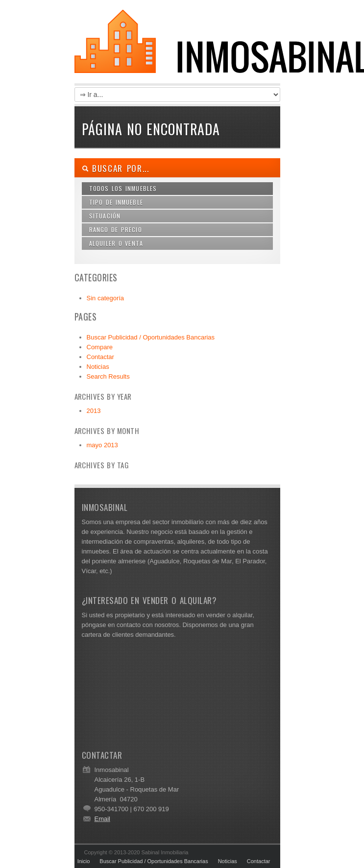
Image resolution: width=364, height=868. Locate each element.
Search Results (108, 376)
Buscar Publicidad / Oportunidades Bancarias (151, 337)
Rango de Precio (116, 229)
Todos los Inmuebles (123, 188)
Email (103, 819)
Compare (100, 347)
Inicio (84, 861)
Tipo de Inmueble (116, 202)
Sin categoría (106, 298)
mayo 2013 (102, 445)
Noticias (98, 367)
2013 (94, 411)
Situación (105, 216)
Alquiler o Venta (116, 243)
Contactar (100, 357)
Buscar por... (116, 168)
